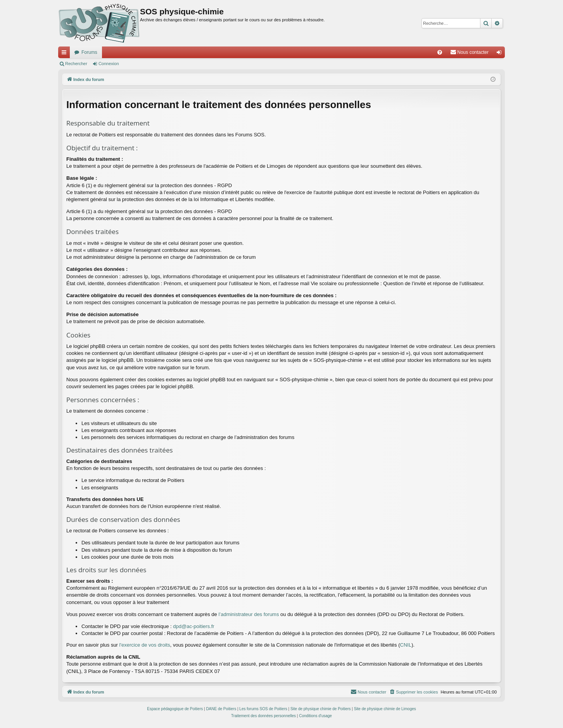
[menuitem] (440, 52)
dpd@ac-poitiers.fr (193, 626)
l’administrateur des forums (249, 614)
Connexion (109, 64)
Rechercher (76, 64)
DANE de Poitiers (221, 709)
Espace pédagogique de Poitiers (175, 709)
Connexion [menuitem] (501, 54)
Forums (89, 52)
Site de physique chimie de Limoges (385, 709)
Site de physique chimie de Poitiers (321, 709)
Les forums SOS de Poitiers (263, 709)
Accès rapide (66, 54)
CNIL (406, 645)
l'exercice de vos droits (145, 645)
